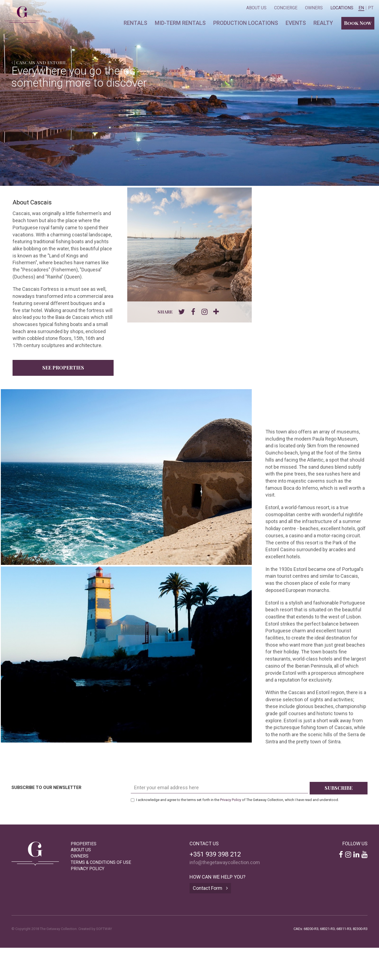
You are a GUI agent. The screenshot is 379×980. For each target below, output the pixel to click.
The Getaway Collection (20, 10)
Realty (323, 23)
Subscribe (339, 788)
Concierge (286, 8)
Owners (314, 8)
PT (371, 8)
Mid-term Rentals (180, 23)
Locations (342, 8)
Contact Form (210, 888)
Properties (84, 844)
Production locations (246, 23)
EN (361, 8)
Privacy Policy (231, 800)
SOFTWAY (104, 929)
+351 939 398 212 (215, 854)
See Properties (63, 368)
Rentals (135, 23)
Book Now (358, 23)
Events (296, 23)
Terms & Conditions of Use (101, 862)
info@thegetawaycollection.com (225, 862)
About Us (256, 8)
